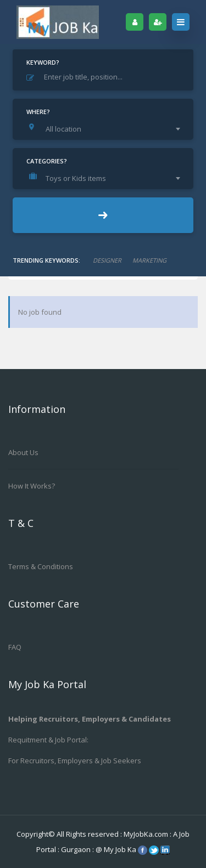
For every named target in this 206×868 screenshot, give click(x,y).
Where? (38, 112)
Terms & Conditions (41, 566)
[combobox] (106, 129)
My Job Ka (120, 849)
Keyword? (43, 62)
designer (107, 260)
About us (23, 452)
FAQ (15, 647)
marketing (149, 260)
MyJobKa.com (147, 834)
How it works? (32, 486)
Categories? (47, 161)
